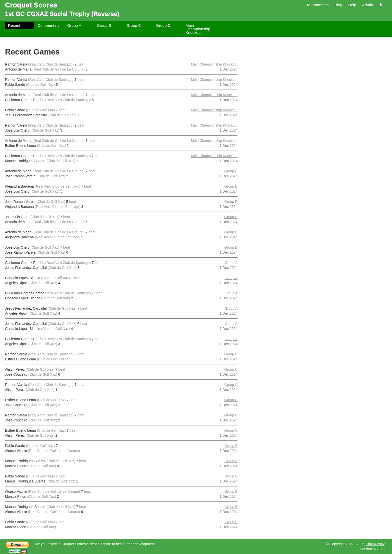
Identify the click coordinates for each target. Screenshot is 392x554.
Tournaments (317, 5)
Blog (338, 5)
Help (352, 5)
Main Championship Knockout (198, 29)
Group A (74, 25)
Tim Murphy (375, 544)
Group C (134, 25)
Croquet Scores (31, 5)
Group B (104, 25)
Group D (163, 25)
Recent (14, 25)
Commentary (48, 25)
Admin (367, 5)
